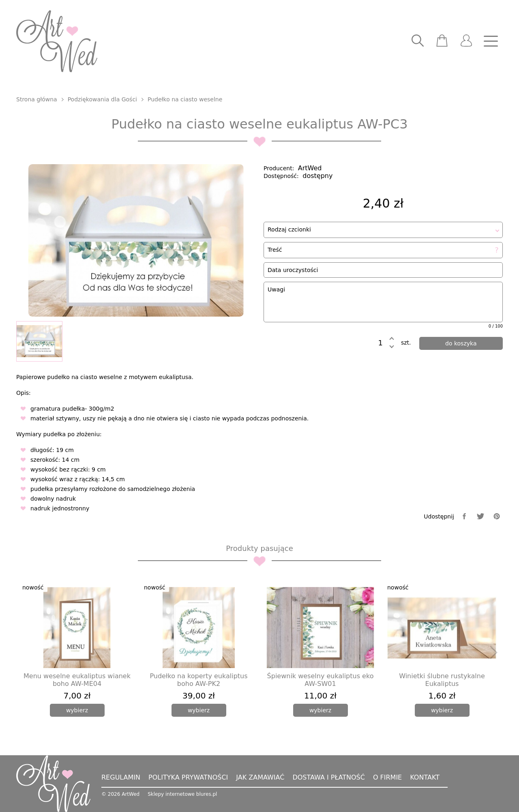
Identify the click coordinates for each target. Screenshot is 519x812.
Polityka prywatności (188, 777)
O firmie (387, 777)
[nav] (491, 41)
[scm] (442, 41)
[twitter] (480, 516)
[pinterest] (497, 516)
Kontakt (425, 777)
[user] (466, 41)
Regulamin (121, 777)
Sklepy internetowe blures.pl (182, 794)
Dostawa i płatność (328, 777)
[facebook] (464, 516)
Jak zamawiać (260, 777)
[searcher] (418, 41)
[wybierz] (77, 710)
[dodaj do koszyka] (461, 343)
